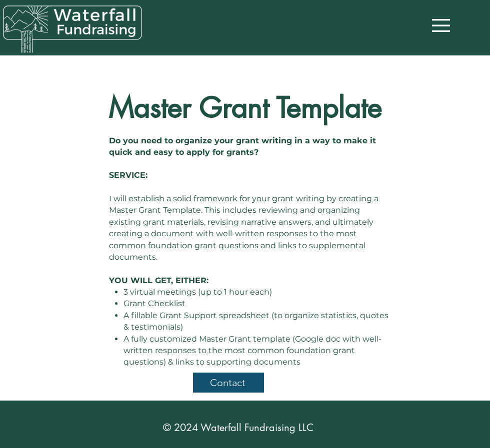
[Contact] (228, 383)
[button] (441, 25)
